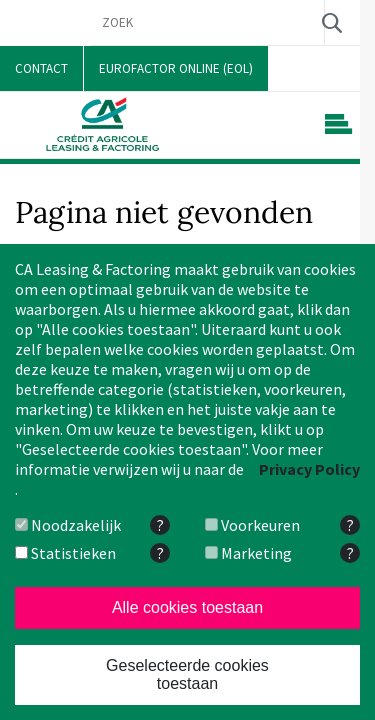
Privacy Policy (309, 469)
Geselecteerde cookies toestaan (187, 674)
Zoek (331, 22)
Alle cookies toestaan (187, 607)
